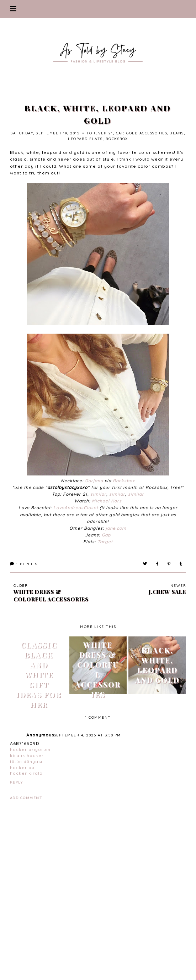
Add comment (26, 798)
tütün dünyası (26, 761)
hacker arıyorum (30, 749)
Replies (24, 564)
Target (105, 542)
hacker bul (23, 767)
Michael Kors (107, 501)
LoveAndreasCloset (76, 508)
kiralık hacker (27, 755)
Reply (17, 782)
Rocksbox (124, 481)
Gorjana (94, 481)
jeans (177, 133)
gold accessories (147, 133)
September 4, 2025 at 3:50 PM (88, 735)
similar (98, 494)
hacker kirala (26, 773)
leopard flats (85, 139)
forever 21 (100, 133)
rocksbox (117, 139)
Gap (106, 535)
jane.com (116, 528)
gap (120, 133)
